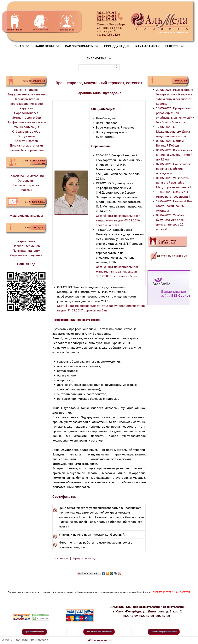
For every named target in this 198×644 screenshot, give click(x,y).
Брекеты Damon (26, 141)
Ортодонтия (26, 136)
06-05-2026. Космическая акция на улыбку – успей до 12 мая (174, 155)
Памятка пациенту (26, 251)
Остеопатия (26, 181)
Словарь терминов (26, 246)
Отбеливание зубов (26, 132)
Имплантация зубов (26, 118)
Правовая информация (34, 632)
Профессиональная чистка (26, 122)
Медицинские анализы (26, 216)
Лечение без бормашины (26, 150)
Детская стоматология (26, 145)
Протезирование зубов (26, 104)
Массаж (26, 190)
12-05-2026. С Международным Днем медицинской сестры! (173, 132)
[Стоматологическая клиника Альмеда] (97, 640)
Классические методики (26, 176)
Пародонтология (26, 113)
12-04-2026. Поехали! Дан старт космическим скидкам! (174, 206)
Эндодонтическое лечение (26, 94)
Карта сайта (26, 241)
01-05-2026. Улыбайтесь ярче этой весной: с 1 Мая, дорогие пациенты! (174, 183)
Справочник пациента (26, 255)
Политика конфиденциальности (164, 632)
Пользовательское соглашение (99, 632)
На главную (61, 558)
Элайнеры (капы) (26, 99)
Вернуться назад (84, 558)
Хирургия (26, 108)
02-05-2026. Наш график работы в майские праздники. (173, 169)
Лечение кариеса (26, 90)
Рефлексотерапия (26, 185)
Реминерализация (26, 127)
